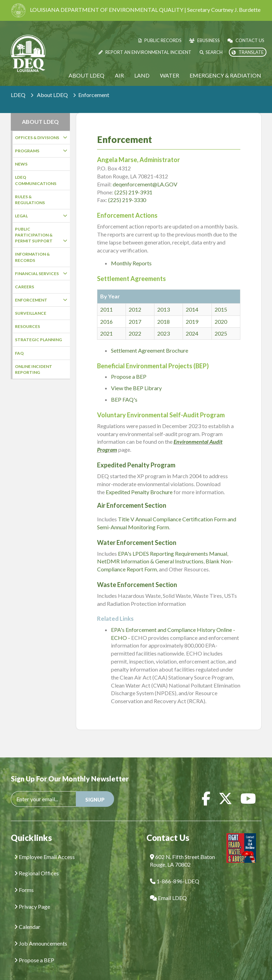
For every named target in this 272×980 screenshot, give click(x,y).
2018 (163, 311)
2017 (135, 311)
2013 (163, 299)
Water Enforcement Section (137, 532)
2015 (221, 299)
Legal (41, 216)
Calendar (27, 916)
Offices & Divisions (41, 138)
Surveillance (31, 313)
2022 (135, 323)
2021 (106, 323)
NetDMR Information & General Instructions (150, 551)
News (21, 164)
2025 (221, 323)
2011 (106, 299)
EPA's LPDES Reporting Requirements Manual (173, 543)
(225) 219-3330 (127, 189)
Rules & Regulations (30, 200)
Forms (24, 879)
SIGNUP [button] (95, 789)
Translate (248, 52)
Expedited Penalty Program (136, 455)
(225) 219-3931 (133, 182)
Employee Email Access (45, 846)
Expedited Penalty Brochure (139, 481)
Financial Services (41, 274)
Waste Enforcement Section (137, 574)
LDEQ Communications (36, 180)
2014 (192, 299)
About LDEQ (86, 75)
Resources (27, 326)
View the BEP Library (136, 377)
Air (119, 75)
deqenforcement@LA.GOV (145, 174)
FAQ (19, 353)
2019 (192, 311)
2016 (106, 311)
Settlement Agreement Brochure (150, 340)
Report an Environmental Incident (145, 52)
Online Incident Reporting (34, 369)
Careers (25, 287)
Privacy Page (32, 896)
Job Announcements (41, 933)
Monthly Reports (131, 253)
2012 (135, 299)
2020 (221, 311)
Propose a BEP (129, 366)
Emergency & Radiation (225, 75)
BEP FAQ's (124, 389)
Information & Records (32, 257)
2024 (192, 323)
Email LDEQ (168, 887)
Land (142, 75)
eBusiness (205, 40)
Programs (41, 151)
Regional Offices (37, 863)
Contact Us (246, 40)
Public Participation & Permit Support (41, 235)
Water (170, 75)
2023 (163, 323)
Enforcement (41, 300)
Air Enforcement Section (132, 495)
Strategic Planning (38, 340)
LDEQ (18, 95)
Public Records (160, 40)
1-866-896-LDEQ (175, 871)
